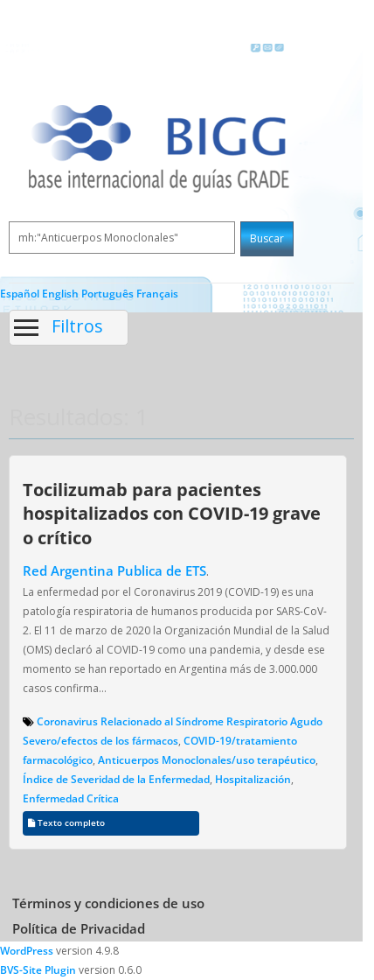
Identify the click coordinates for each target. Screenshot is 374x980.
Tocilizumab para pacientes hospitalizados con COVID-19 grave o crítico (172, 513)
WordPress (27, 951)
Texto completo (66, 823)
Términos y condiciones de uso (108, 903)
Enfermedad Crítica (71, 798)
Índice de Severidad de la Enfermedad (116, 779)
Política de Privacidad (79, 928)
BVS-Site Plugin (38, 970)
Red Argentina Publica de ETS (114, 570)
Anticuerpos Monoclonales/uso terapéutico (207, 760)
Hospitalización (253, 779)
